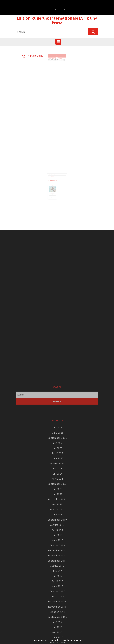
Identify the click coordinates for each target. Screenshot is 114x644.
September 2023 (57, 618)
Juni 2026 (57, 562)
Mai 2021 (57, 638)
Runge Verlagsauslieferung (53, 178)
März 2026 (57, 567)
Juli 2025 (57, 577)
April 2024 (57, 613)
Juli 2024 (57, 603)
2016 (57, 59)
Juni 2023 (57, 623)
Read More (53, 63)
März (57, 57)
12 (58, 57)
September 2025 (57, 572)
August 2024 (57, 597)
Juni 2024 (57, 608)
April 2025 (57, 587)
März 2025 (57, 592)
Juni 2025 (57, 582)
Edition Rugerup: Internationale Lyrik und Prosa (57, 20)
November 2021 (57, 633)
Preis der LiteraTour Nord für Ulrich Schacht (56, 60)
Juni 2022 (57, 628)
